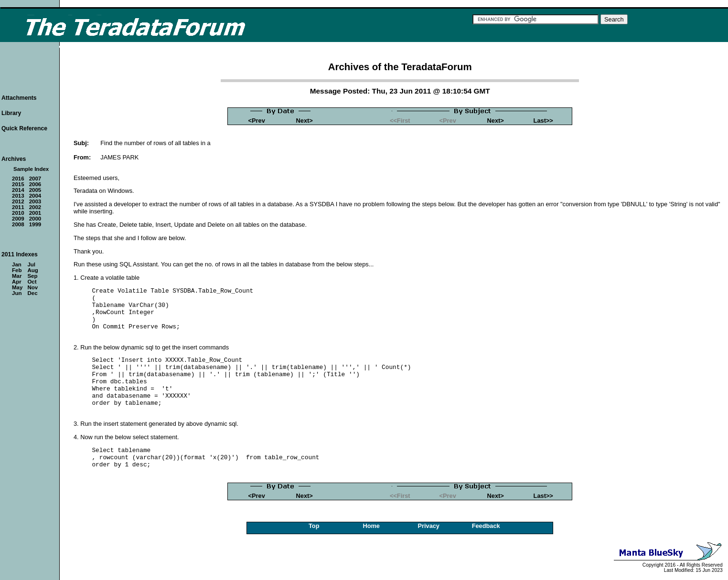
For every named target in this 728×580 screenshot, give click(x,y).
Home (371, 526)
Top (314, 526)
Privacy (428, 526)
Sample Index (31, 169)
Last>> (543, 121)
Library (11, 113)
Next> (305, 121)
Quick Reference (24, 128)
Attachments (19, 98)
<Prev (257, 121)
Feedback (486, 526)
